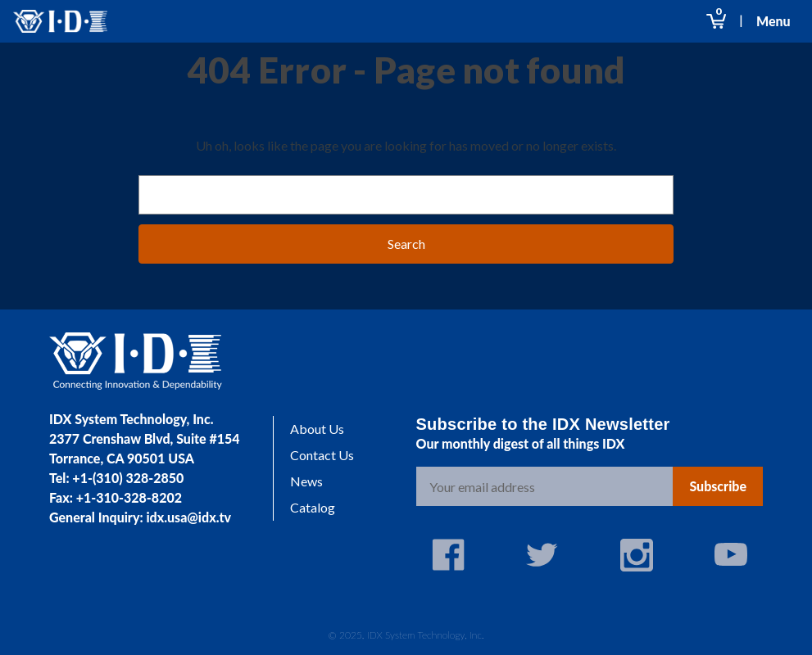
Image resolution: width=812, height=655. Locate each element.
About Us (317, 429)
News (306, 481)
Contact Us (322, 455)
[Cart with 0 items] (716, 21)
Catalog (313, 507)
